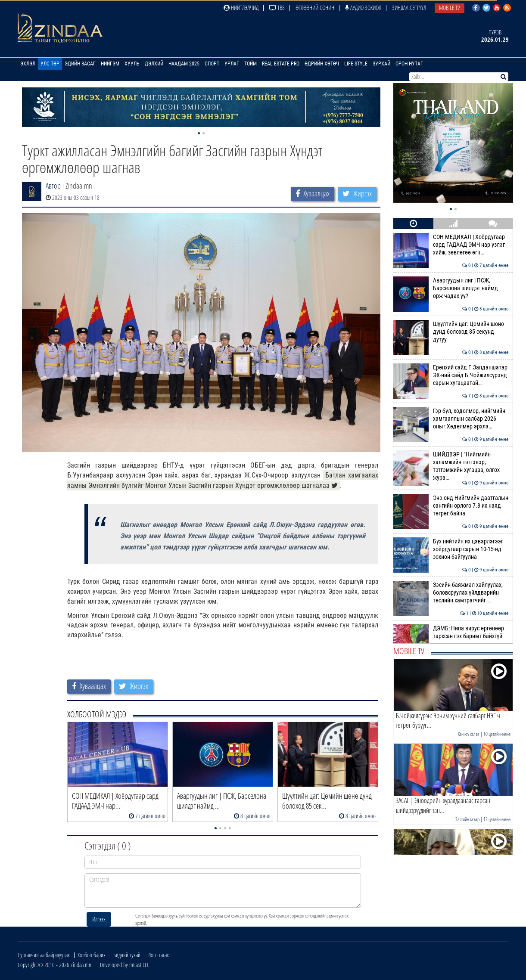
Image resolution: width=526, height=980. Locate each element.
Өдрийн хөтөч (322, 64)
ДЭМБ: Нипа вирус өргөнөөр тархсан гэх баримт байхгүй (451, 632)
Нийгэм (110, 64)
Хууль (132, 64)
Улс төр (50, 64)
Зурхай (381, 64)
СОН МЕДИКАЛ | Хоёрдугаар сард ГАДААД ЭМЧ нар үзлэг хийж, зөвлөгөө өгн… (451, 245)
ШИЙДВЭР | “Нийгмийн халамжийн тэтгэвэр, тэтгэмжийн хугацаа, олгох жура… (451, 466)
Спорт (212, 64)
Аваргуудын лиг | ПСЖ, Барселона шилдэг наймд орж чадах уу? (451, 288)
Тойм (251, 64)
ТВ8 (277, 8)
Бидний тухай (127, 955)
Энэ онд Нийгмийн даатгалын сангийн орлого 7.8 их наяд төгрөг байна (451, 506)
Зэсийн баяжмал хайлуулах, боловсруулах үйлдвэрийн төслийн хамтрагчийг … (451, 593)
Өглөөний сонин (315, 8)
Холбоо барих (92, 955)
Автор (53, 186)
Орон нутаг (409, 64)
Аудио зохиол (363, 8)
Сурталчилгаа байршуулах (44, 955)
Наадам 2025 (184, 64)
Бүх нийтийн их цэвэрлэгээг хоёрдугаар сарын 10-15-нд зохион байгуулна (451, 549)
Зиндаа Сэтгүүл (409, 8)
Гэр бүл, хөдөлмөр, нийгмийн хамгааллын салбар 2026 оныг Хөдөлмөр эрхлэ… (451, 419)
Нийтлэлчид (241, 8)
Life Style (356, 64)
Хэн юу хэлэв (469, 734)
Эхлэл (28, 64)
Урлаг (232, 64)
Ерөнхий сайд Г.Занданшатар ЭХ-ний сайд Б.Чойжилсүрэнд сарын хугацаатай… (451, 375)
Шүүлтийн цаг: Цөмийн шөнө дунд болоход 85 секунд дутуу (451, 332)
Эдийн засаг (80, 64)
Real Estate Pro (281, 64)
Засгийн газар (467, 819)
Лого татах (159, 955)
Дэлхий (154, 64)
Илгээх (99, 919)
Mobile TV (450, 8)
